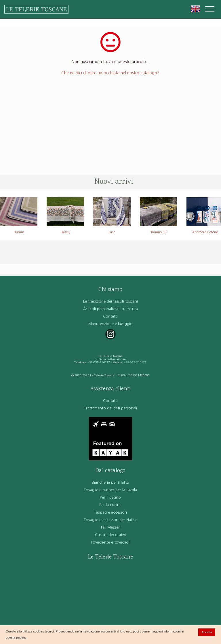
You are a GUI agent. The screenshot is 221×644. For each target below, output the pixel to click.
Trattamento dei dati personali (110, 408)
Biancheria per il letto (110, 482)
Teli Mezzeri (110, 527)
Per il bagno (110, 497)
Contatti (110, 316)
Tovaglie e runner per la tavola (110, 490)
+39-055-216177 (99, 362)
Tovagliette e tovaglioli (110, 542)
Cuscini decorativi (110, 535)
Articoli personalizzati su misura (110, 309)
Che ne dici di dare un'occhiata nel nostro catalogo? (110, 73)
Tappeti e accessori (110, 512)
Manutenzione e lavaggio (110, 324)
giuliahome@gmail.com (110, 359)
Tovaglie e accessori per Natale (110, 520)
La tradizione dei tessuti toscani (110, 301)
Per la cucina (110, 505)
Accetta (207, 632)
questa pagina (16, 637)
